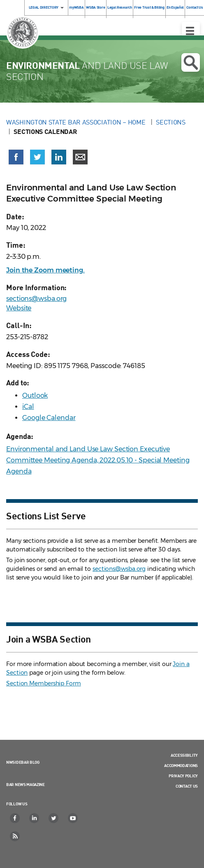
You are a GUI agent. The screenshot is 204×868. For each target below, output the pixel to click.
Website (19, 308)
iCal (28, 407)
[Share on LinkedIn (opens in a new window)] (59, 157)
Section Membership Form (44, 683)
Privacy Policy (183, 776)
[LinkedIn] (35, 818)
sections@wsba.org (36, 299)
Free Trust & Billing (149, 7)
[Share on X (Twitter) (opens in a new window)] (37, 157)
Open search (191, 63)
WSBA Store (95, 7)
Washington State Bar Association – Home (76, 122)
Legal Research (120, 7)
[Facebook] (15, 818)
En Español (175, 7)
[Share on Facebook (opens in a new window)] (16, 157)
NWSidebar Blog (23, 762)
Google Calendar (49, 418)
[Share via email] (80, 157)
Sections (171, 122)
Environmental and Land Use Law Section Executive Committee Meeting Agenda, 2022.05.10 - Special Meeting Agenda (98, 460)
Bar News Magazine (25, 784)
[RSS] (15, 836)
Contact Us (187, 786)
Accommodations (181, 765)
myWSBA (76, 7)
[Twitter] (54, 818)
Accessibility (184, 755)
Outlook (35, 395)
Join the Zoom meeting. (45, 270)
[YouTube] (73, 818)
